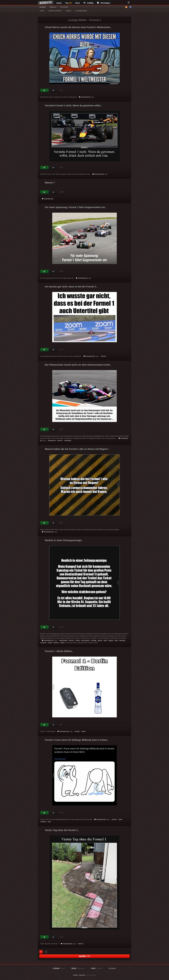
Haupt (59, 3)
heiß (116, 641)
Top (69, 3)
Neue (78, 3)
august (111, 641)
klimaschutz (52, 441)
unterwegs (68, 441)
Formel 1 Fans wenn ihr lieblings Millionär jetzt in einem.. (77, 740)
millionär (44, 822)
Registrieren (53, 7)
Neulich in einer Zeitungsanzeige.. (64, 540)
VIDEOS (68, 11)
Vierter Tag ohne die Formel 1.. (62, 830)
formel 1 (104, 356)
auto (49, 822)
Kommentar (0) (84, 97)
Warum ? (50, 183)
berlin (84, 731)
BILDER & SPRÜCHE (55, 11)
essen (62, 643)
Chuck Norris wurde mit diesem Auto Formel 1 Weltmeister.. (78, 27)
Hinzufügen (104, 3)
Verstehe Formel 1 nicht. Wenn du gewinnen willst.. (73, 105)
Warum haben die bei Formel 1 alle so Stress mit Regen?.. (77, 449)
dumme (56, 643)
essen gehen (85, 641)
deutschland (63, 641)
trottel (78, 641)
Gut (45, 90)
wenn (121, 819)
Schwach (53, 90)
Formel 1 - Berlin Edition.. (59, 651)
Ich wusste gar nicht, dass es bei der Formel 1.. (71, 287)
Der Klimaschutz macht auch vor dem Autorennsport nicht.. (78, 365)
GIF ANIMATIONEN (81, 11)
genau (100, 641)
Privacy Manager (91, 975)
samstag (122, 641)
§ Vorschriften (64, 7)
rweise (50, 643)
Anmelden (43, 7)
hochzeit (44, 643)
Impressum (82, 975)
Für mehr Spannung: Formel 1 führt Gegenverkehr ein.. (75, 207)
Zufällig (88, 3)
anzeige (94, 641)
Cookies (75, 975)
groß (106, 641)
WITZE (42, 11)
